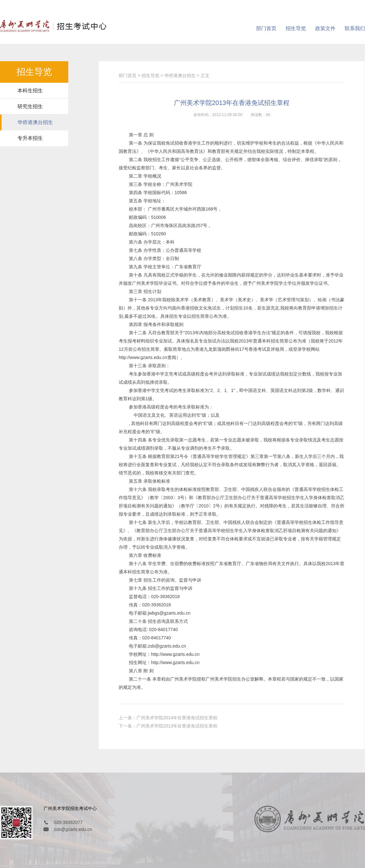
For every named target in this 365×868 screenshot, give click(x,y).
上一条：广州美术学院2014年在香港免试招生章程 (168, 718)
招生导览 (296, 28)
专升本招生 (30, 138)
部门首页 (266, 28)
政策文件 (325, 28)
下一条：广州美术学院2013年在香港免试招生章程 (168, 726)
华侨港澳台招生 (35, 122)
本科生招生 (30, 91)
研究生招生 (30, 106)
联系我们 (355, 28)
